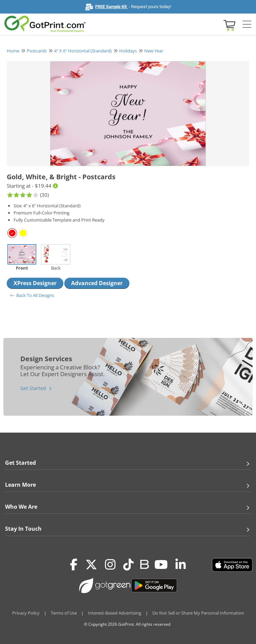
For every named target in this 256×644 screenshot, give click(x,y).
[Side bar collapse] (247, 25)
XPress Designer (35, 283)
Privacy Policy (26, 613)
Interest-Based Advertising (115, 613)
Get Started (33, 388)
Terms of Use (64, 613)
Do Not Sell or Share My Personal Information (198, 613)
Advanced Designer (97, 283)
